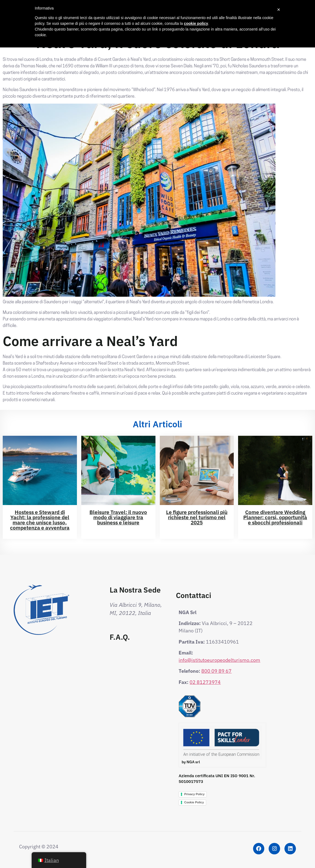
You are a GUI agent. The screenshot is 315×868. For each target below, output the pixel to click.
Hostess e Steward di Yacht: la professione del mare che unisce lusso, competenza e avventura (40, 520)
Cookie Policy (194, 802)
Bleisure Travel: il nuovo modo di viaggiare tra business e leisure (118, 517)
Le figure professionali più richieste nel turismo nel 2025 (197, 517)
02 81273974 (205, 682)
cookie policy (196, 23)
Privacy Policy (194, 794)
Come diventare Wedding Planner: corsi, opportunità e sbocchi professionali (275, 517)
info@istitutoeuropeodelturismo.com (219, 660)
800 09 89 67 (216, 671)
